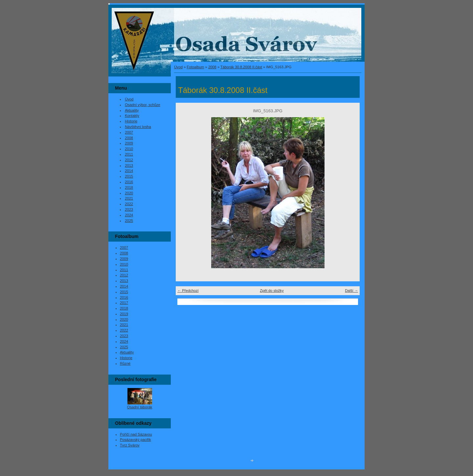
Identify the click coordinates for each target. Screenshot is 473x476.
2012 (129, 160)
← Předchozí (188, 291)
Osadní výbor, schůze (143, 105)
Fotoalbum (196, 67)
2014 (129, 171)
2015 (129, 176)
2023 (129, 209)
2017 (124, 303)
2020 (129, 193)
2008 (212, 67)
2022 (129, 204)
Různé (125, 363)
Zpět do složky (272, 291)
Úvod (178, 67)
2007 (129, 132)
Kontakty (132, 116)
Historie (131, 121)
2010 (129, 149)
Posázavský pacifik (135, 440)
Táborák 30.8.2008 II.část (241, 67)
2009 (129, 143)
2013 (129, 165)
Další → (351, 291)
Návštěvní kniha (138, 127)
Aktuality (132, 110)
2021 (129, 198)
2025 (129, 221)
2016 (129, 182)
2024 (129, 215)
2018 (129, 187)
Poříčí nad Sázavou (136, 434)
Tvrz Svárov (130, 445)
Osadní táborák (140, 407)
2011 (129, 154)
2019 (124, 314)
